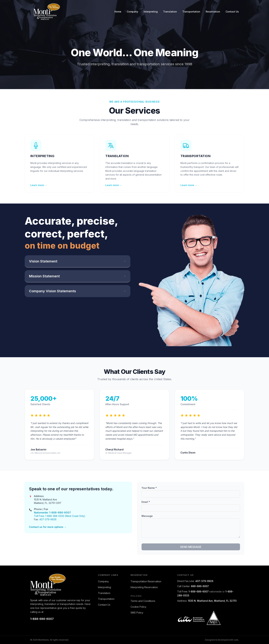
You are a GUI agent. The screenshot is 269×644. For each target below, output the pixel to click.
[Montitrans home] (61, 585)
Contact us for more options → (48, 527)
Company (132, 12)
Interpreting (151, 12)
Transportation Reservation (146, 581)
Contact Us (232, 12)
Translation (170, 12)
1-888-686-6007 (42, 619)
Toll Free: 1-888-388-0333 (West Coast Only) (60, 516)
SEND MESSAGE (191, 547)
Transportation (191, 12)
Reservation (213, 12)
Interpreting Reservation (144, 587)
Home (118, 12)
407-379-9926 (48, 519)
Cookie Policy (138, 607)
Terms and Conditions (143, 601)
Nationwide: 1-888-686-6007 (52, 513)
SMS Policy (137, 613)
